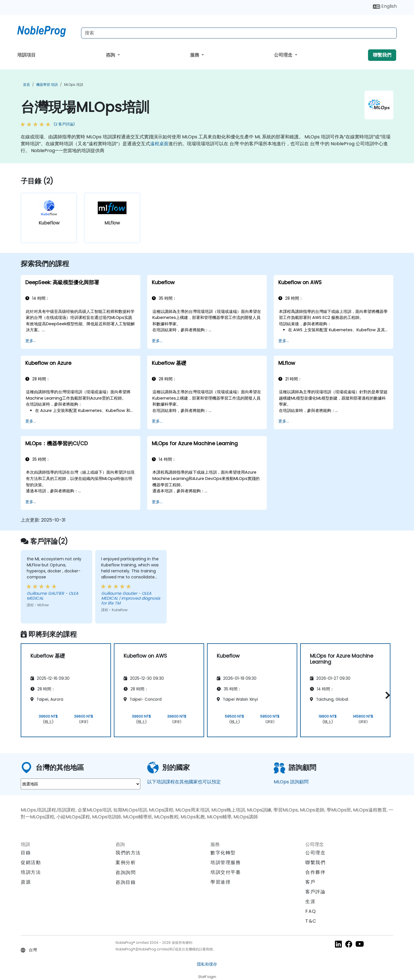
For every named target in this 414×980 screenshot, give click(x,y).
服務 (195, 55)
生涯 (310, 901)
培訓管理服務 (226, 862)
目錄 (26, 853)
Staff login (207, 977)
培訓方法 (31, 872)
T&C (311, 921)
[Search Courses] (239, 33)
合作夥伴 (315, 872)
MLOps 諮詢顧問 (291, 782)
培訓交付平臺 (226, 872)
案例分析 (126, 862)
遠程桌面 (159, 144)
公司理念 (284, 55)
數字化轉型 (223, 853)
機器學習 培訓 (47, 85)
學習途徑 (221, 882)
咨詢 (111, 55)
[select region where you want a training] (80, 784)
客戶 (310, 882)
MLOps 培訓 (74, 85)
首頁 (26, 85)
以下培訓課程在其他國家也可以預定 (184, 782)
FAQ (311, 911)
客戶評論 (315, 892)
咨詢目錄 (126, 882)
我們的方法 (128, 853)
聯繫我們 (382, 55)
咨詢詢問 (126, 873)
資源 (26, 882)
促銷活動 (31, 862)
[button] (386, 695)
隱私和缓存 (207, 964)
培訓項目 (26, 55)
